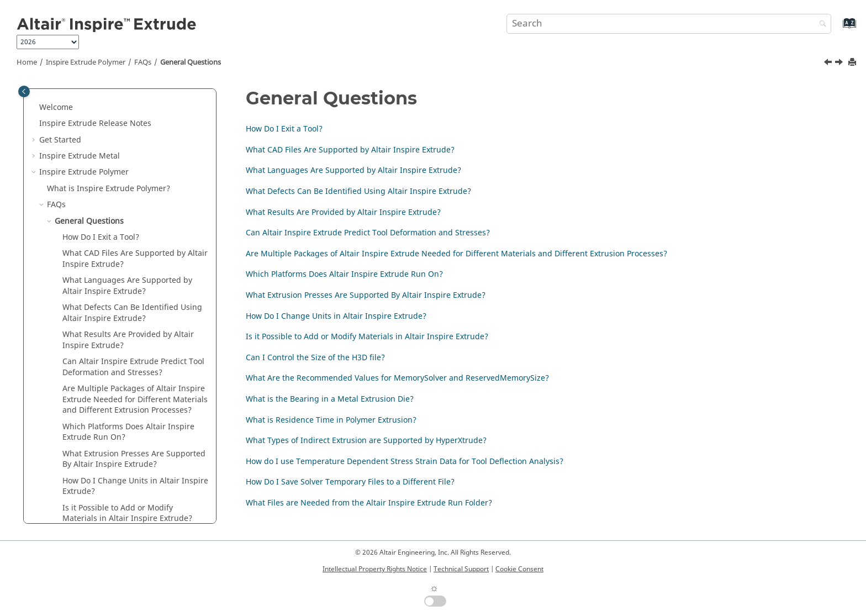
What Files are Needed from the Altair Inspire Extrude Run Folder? (369, 503)
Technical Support (461, 569)
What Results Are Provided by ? (128, 340)
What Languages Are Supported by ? (127, 286)
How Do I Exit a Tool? (101, 237)
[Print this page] (853, 63)
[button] (35, 108)
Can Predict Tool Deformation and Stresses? (133, 367)
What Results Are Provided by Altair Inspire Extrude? (343, 212)
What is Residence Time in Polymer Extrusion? (331, 420)
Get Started (60, 140)
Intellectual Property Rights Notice (375, 569)
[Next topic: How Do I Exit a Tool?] (840, 64)
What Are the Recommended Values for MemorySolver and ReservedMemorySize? (397, 378)
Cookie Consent (519, 569)
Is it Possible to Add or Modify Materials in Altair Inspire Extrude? (367, 337)
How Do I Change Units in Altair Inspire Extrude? (336, 316)
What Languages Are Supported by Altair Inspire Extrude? (353, 170)
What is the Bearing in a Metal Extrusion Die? (330, 399)
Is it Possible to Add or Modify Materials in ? (127, 514)
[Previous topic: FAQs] (829, 64)
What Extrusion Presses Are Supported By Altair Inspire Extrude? (366, 295)
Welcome (56, 107)
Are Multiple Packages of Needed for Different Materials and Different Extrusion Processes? (135, 399)
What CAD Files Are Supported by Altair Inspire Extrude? (350, 150)
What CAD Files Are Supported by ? (135, 259)
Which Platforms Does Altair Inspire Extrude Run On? (344, 274)
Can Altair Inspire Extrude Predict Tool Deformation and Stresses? (368, 233)
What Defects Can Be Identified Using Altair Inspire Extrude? (358, 191)
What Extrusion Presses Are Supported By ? (134, 459)
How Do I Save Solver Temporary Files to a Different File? (350, 482)
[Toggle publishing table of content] (24, 91)
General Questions (191, 62)
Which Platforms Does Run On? (128, 432)
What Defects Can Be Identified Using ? (132, 313)
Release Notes (95, 123)
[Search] (820, 25)
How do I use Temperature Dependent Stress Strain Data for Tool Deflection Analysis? (405, 462)
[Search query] (669, 24)
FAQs (143, 62)
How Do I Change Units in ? (135, 486)
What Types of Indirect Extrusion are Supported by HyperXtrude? (366, 441)
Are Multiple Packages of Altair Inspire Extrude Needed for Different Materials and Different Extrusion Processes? (456, 254)
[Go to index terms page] (838, 28)
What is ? (109, 189)
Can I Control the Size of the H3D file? (315, 358)
